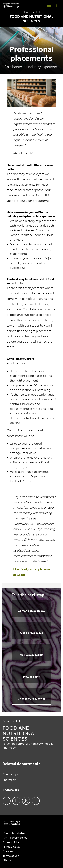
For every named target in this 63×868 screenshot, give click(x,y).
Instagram (16, 801)
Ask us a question (32, 655)
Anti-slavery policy (15, 838)
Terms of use (11, 856)
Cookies (8, 851)
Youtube (36, 801)
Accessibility (11, 842)
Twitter (26, 801)
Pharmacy (9, 780)
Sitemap (8, 861)
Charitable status (14, 833)
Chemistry (9, 775)
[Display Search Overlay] (57, 5)
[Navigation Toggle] (49, 5)
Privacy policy (11, 847)
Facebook (7, 801)
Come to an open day (32, 611)
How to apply (32, 677)
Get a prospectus (32, 633)
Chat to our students (32, 699)
